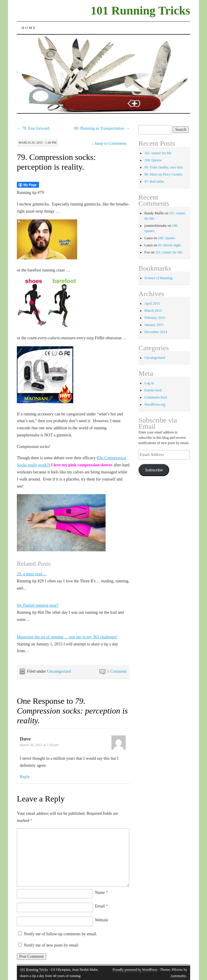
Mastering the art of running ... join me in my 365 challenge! (67, 637)
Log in (149, 383)
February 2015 (155, 318)
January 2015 (154, 325)
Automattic (178, 976)
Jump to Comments (109, 143)
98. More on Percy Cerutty (163, 174)
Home (29, 28)
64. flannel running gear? (38, 605)
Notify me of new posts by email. (51, 945)
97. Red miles (154, 181)
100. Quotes (153, 160)
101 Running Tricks (140, 11)
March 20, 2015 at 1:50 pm (39, 745)
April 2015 (152, 303)
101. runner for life (158, 153)
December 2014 (156, 332)
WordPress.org (155, 404)
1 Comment (117, 671)
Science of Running (158, 278)
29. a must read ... (32, 574)
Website (102, 920)
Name (101, 893)
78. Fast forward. (34, 128)
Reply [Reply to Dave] (25, 777)
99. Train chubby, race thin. (164, 167)
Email (101, 906)
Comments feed (156, 397)
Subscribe (154, 470)
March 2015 (153, 311)
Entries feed (153, 390)
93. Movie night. (170, 245)
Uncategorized (59, 671)
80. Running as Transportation (102, 128)
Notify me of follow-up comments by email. (60, 934)
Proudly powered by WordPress (135, 970)
